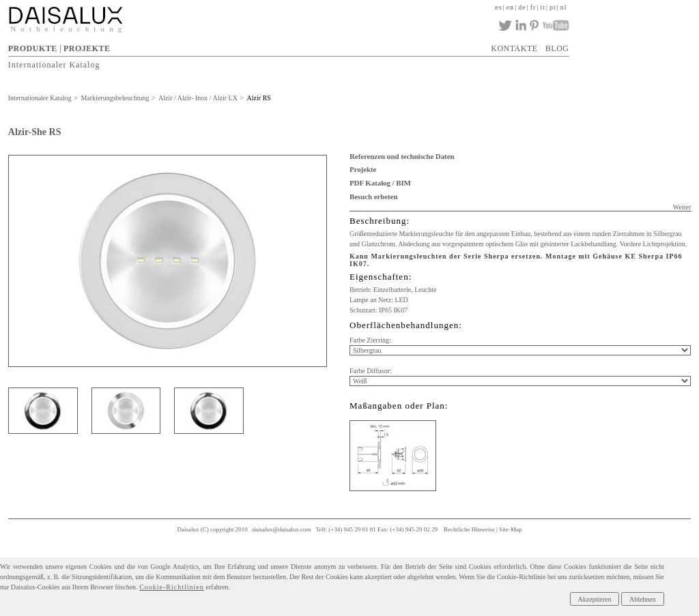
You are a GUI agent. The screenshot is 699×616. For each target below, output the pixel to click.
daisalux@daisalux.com (282, 529)
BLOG (557, 48)
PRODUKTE (33, 48)
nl (564, 7)
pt (553, 7)
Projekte (363, 169)
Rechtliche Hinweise (469, 529)
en (510, 7)
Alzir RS (259, 98)
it (543, 7)
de (522, 7)
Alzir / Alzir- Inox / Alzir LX (198, 98)
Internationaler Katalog (54, 64)
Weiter (682, 207)
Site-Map (511, 529)
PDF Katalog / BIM (380, 183)
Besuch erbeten (373, 196)
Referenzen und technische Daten (402, 156)
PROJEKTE (87, 48)
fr (533, 7)
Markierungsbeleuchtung (115, 98)
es (498, 7)
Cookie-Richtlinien (172, 587)
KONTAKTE (514, 48)
